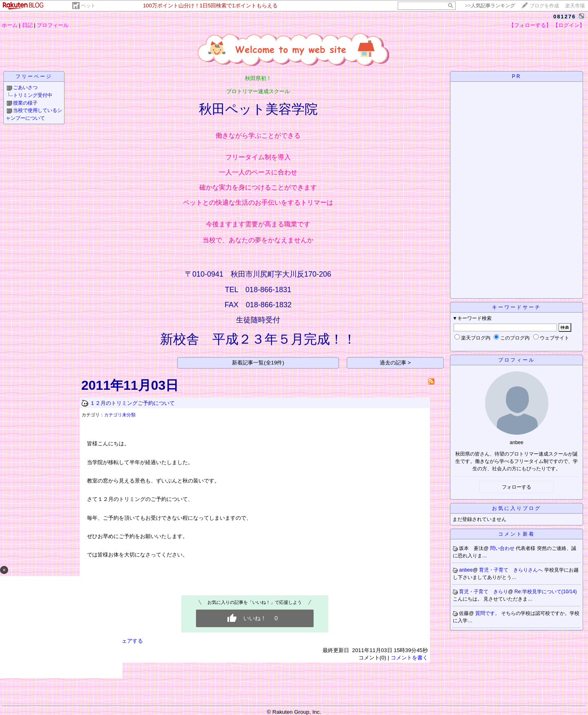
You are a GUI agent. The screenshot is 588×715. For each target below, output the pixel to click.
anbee (466, 570)
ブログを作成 (544, 6)
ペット (88, 6)
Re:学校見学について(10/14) (546, 592)
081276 (565, 17)
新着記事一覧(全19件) (258, 363)
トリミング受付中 (33, 95)
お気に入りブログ (517, 508)
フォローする (517, 487)
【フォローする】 (530, 25)
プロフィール (53, 25)
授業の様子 (25, 103)
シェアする (130, 641)
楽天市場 (575, 6)
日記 (27, 25)
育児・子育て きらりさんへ (511, 570)
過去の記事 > (395, 363)
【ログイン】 (569, 25)
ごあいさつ (25, 87)
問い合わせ (503, 548)
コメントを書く (409, 658)
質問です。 (488, 613)
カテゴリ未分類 (120, 415)
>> (490, 6)
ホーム (10, 25)
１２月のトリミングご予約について (132, 403)
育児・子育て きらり (483, 592)
